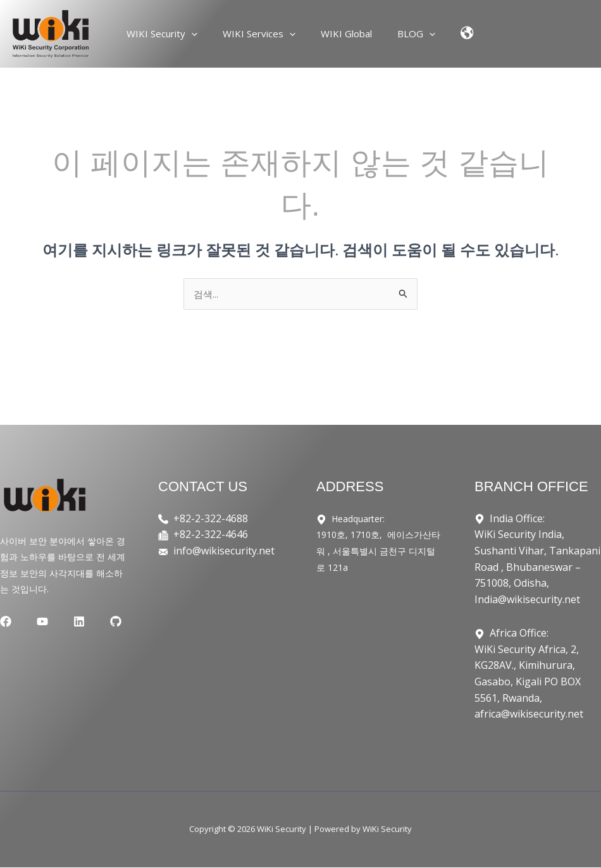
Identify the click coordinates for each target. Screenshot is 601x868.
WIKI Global (346, 34)
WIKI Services (265, 34)
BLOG (410, 34)
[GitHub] (85, 623)
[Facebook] (6, 623)
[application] (204, 34)
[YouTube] (32, 623)
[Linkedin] (59, 623)
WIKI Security (175, 34)
